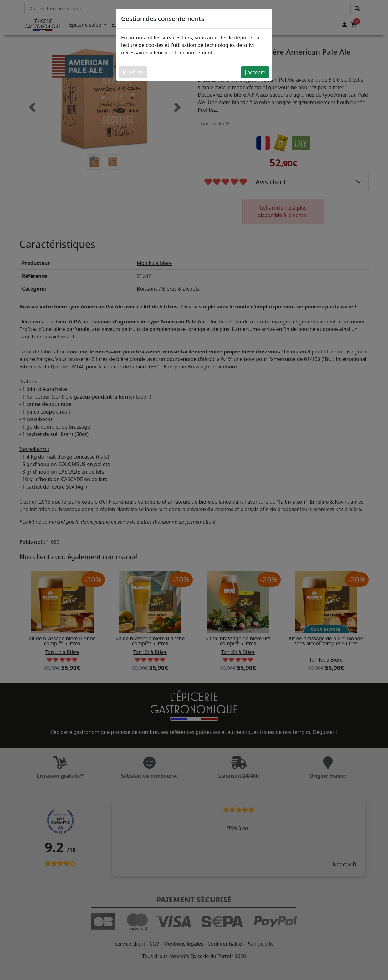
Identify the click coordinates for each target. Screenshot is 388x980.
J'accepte (255, 72)
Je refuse (133, 72)
